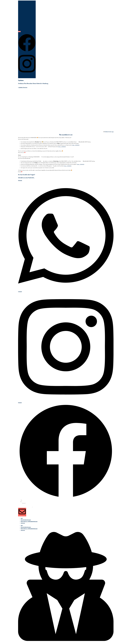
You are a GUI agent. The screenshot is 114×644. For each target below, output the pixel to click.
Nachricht (20, 507)
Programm (23, 20)
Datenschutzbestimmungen (26, 520)
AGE (22, 518)
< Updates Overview (23, 87)
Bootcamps (23, 19)
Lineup (22, 17)
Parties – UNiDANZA (62, 147)
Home (22, 14)
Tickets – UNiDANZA (76, 145)
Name (19, 500)
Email (19, 502)
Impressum (23, 523)
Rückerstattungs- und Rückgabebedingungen (29, 522)
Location (22, 16)
